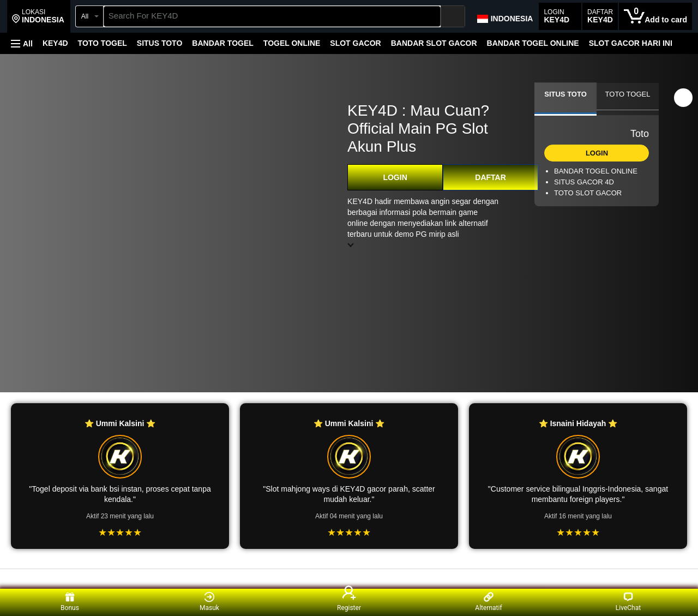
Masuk (209, 602)
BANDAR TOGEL (223, 43)
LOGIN (395, 177)
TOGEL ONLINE (292, 43)
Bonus (70, 602)
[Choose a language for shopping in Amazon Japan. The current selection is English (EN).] (505, 16)
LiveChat (628, 602)
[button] (38, 16)
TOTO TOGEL (103, 43)
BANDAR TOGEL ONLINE (533, 43)
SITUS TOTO (160, 43)
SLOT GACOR (355, 43)
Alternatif (488, 602)
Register (349, 602)
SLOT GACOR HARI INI (631, 43)
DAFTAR (491, 177)
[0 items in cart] (655, 16)
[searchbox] (272, 16)
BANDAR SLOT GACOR (434, 43)
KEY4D (55, 43)
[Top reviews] (349, 579)
